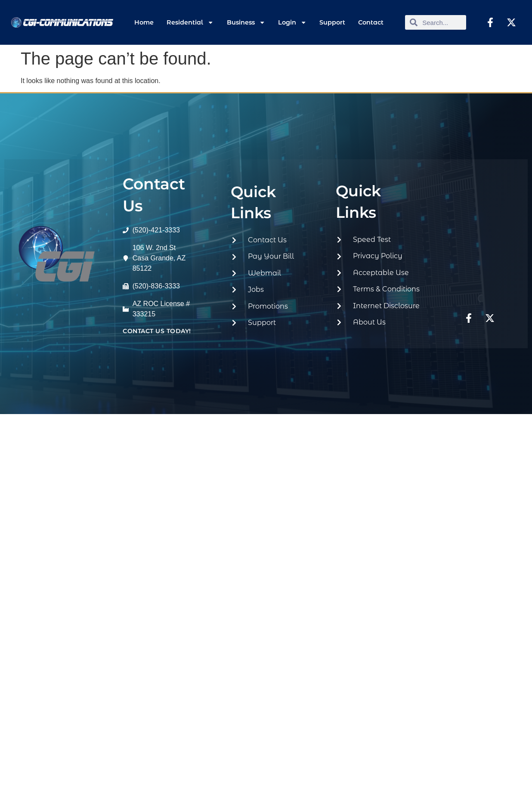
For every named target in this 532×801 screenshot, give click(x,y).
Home (144, 22)
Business (246, 22)
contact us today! (157, 331)
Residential (190, 22)
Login (292, 22)
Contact (371, 22)
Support (332, 22)
